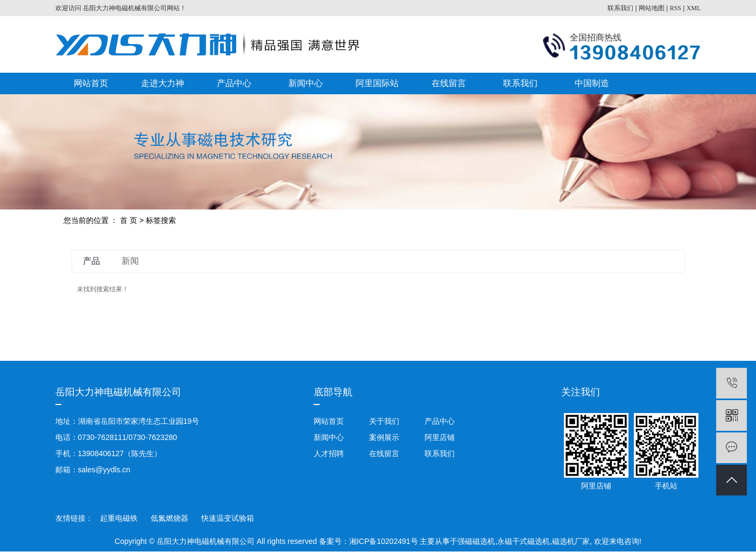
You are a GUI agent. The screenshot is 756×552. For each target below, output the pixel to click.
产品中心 (234, 83)
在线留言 (449, 83)
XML (694, 8)
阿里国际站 (377, 83)
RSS (676, 8)
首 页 (129, 220)
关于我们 (384, 421)
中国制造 (592, 83)
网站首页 (91, 83)
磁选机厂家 (571, 541)
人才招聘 (329, 453)
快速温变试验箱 (228, 518)
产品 (91, 261)
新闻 (130, 261)
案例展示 (384, 437)
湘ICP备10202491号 (384, 541)
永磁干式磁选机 (524, 541)
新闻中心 (306, 83)
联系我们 (620, 8)
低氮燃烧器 (171, 518)
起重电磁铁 (120, 518)
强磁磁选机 (476, 541)
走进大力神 (162, 83)
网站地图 (652, 8)
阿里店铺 (439, 437)
